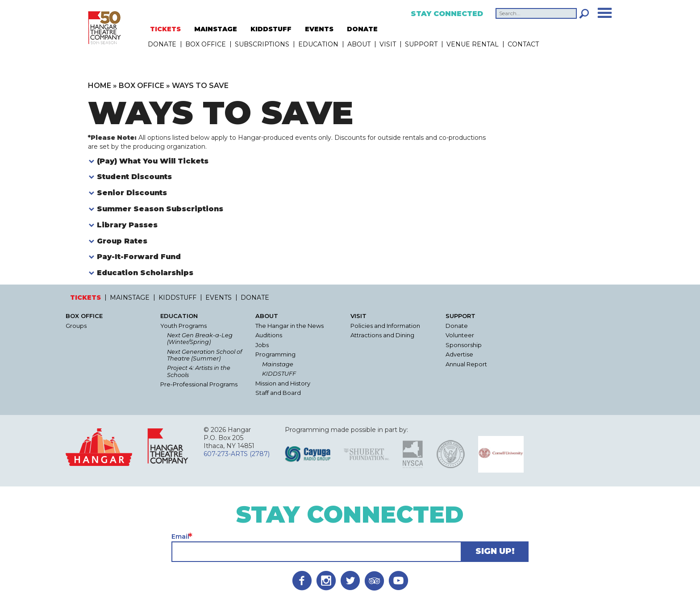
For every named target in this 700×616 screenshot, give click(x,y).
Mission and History (283, 383)
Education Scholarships (145, 273)
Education (318, 44)
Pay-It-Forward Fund (139, 257)
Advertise (459, 354)
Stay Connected (447, 14)
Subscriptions (262, 44)
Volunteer (460, 335)
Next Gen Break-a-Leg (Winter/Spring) (200, 339)
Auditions (269, 335)
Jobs (262, 345)
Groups (76, 326)
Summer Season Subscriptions (160, 209)
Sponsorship (464, 345)
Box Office (206, 44)
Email (180, 536)
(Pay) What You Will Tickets (153, 161)
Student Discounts (134, 177)
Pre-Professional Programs (199, 384)
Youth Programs (183, 326)
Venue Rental (473, 44)
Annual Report (466, 364)
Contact (523, 44)
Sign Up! (495, 551)
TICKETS (165, 29)
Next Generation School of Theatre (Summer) (204, 355)
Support (421, 44)
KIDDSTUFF (271, 29)
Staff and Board (278, 393)
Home (100, 86)
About (359, 44)
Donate (457, 326)
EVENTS (319, 29)
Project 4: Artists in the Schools (199, 371)
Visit (388, 44)
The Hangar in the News (290, 326)
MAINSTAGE (216, 29)
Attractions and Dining (382, 335)
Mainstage (278, 364)
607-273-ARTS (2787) (237, 454)
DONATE (362, 29)
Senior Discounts (132, 193)
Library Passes (127, 225)
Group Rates (122, 241)
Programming (275, 354)
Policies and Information (385, 326)
